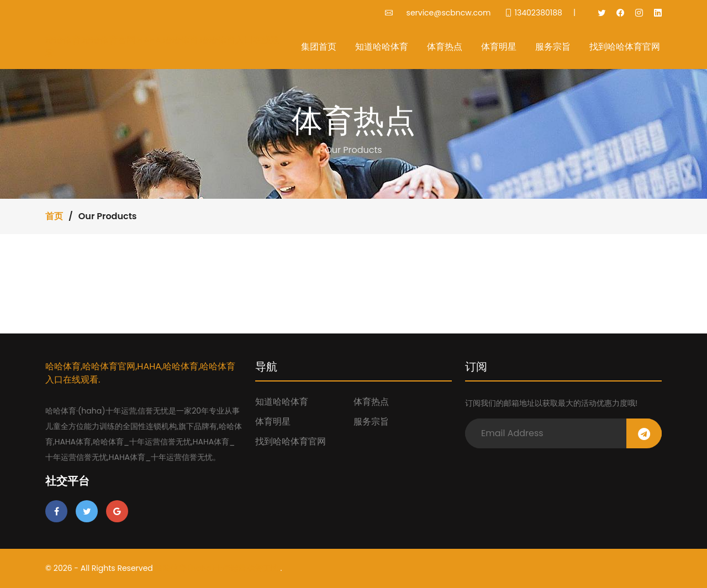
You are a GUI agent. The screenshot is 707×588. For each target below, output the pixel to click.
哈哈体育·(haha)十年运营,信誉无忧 (217, 568)
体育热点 (445, 47)
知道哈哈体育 (382, 47)
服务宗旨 (553, 47)
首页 (54, 216)
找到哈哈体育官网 (625, 47)
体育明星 (499, 47)
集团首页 (319, 47)
